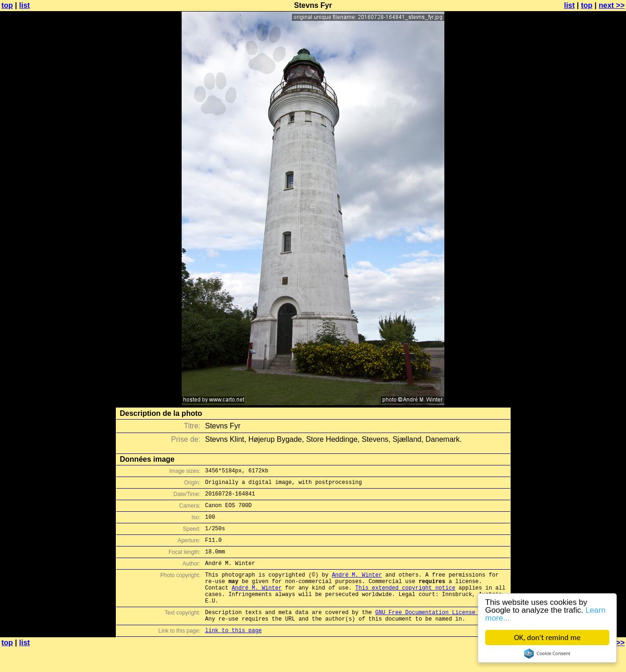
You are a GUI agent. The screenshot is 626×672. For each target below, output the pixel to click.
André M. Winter (357, 588)
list (24, 5)
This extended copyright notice (405, 604)
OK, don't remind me (547, 637)
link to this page (234, 654)
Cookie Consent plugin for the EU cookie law (547, 653)
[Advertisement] (588, 229)
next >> (612, 5)
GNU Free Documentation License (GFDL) (437, 633)
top (7, 5)
